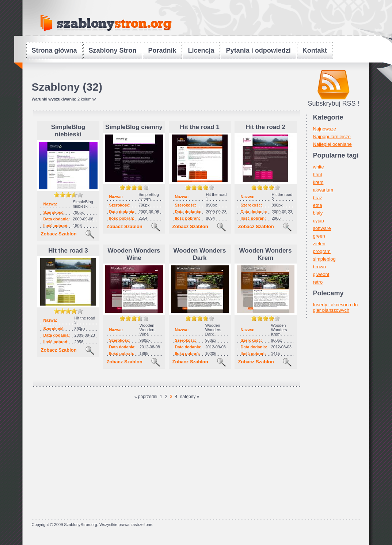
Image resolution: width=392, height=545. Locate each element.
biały (318, 213)
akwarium (323, 190)
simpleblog (324, 259)
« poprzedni (146, 397)
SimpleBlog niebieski (68, 131)
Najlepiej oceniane (332, 144)
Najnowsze (325, 129)
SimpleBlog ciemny (134, 127)
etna (318, 205)
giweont (321, 274)
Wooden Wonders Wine (134, 254)
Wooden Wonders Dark (200, 254)
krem (318, 182)
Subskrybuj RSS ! (333, 103)
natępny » (190, 397)
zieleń (319, 244)
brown (319, 267)
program (322, 251)
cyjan (319, 221)
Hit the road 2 (265, 127)
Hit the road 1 (200, 127)
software (322, 228)
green (319, 236)
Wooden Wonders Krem (266, 254)
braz (318, 198)
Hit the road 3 (68, 251)
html (318, 175)
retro (318, 282)
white (319, 167)
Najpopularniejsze (332, 137)
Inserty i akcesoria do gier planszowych (336, 307)
